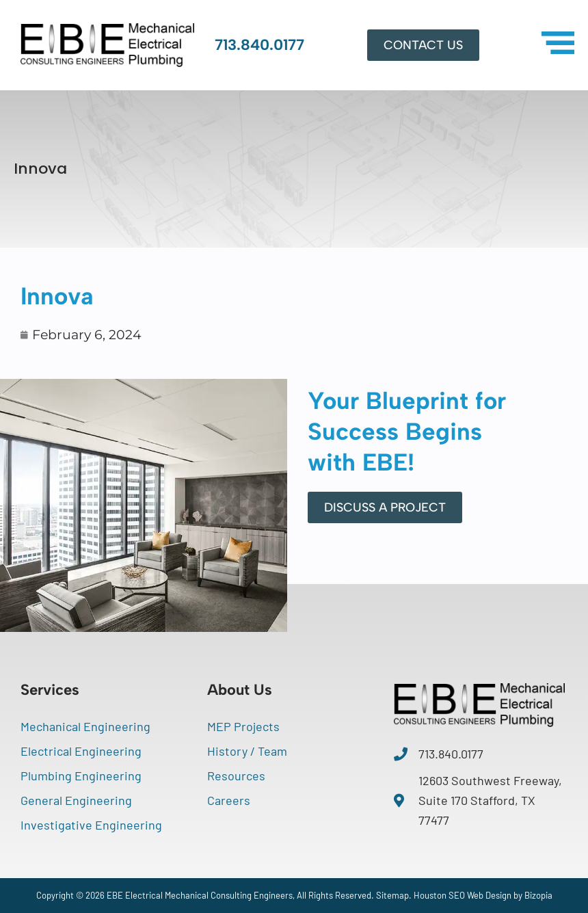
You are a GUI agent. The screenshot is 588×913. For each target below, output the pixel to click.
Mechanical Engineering (85, 726)
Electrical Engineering (81, 751)
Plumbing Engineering (81, 776)
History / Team (247, 751)
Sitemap (392, 895)
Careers (229, 800)
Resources (236, 776)
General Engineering (76, 800)
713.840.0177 (259, 45)
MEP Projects (243, 726)
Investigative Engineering (91, 825)
